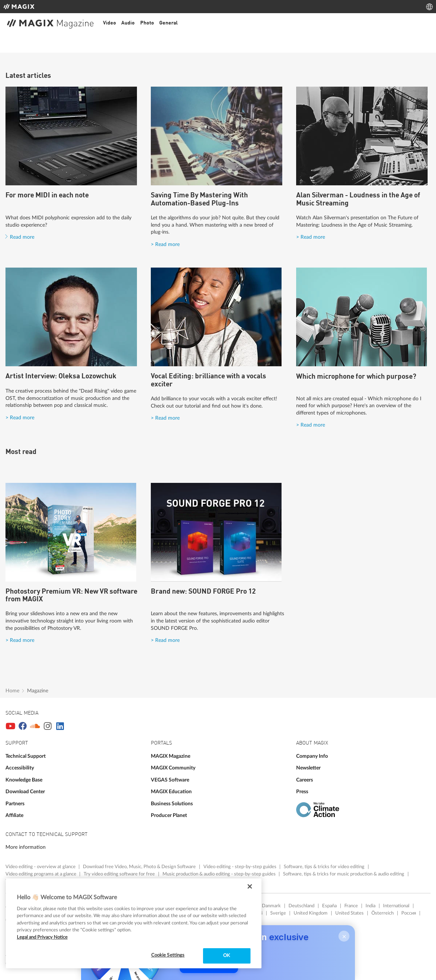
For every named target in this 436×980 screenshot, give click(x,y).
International (396, 906)
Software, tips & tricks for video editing (325, 867)
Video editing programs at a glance (41, 874)
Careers (305, 780)
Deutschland (301, 906)
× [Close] (344, 939)
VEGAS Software (170, 780)
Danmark (271, 906)
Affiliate (14, 815)
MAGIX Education (171, 792)
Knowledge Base (24, 780)
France (351, 906)
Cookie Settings (168, 955)
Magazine (38, 691)
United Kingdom (311, 913)
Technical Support (26, 756)
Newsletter (308, 768)
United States (349, 913)
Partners (15, 804)
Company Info (312, 756)
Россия (409, 913)
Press (302, 792)
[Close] (250, 886)
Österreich (383, 913)
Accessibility (20, 768)
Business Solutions (172, 804)
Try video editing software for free (120, 874)
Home (12, 691)
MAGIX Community (173, 768)
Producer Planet (169, 815)
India (370, 906)
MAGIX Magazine (171, 756)
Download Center (25, 792)
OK (227, 956)
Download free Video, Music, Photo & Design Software (140, 867)
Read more (22, 237)
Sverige (278, 913)
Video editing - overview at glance (41, 867)
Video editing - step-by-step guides (240, 867)
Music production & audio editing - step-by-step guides (220, 874)
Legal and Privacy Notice (42, 937)
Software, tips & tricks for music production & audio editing (344, 874)
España (329, 906)
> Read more (165, 244)
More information (26, 847)
